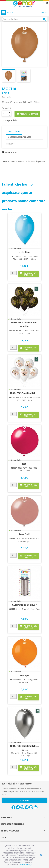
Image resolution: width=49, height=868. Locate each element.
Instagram (31, 807)
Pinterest (27, 807)
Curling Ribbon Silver (24, 605)
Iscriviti (24, 800)
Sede (4, 837)
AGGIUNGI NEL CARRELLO (28, 274)
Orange (24, 675)
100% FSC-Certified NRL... (24, 393)
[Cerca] (24, 19)
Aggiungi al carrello (27, 114)
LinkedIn (36, 807)
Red (24, 464)
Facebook (13, 807)
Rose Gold (24, 534)
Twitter (18, 807)
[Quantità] (5, 114)
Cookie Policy (25, 865)
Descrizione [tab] (14, 131)
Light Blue (24, 252)
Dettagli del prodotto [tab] (19, 137)
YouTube (22, 807)
